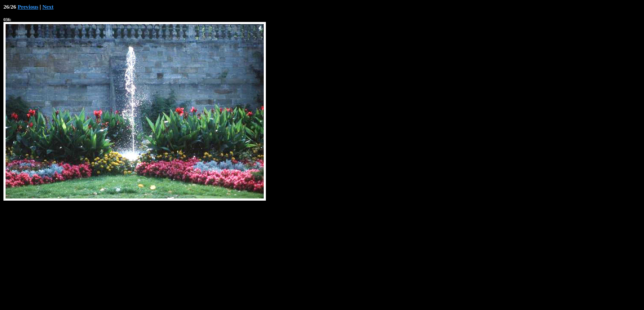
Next (48, 7)
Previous (28, 7)
